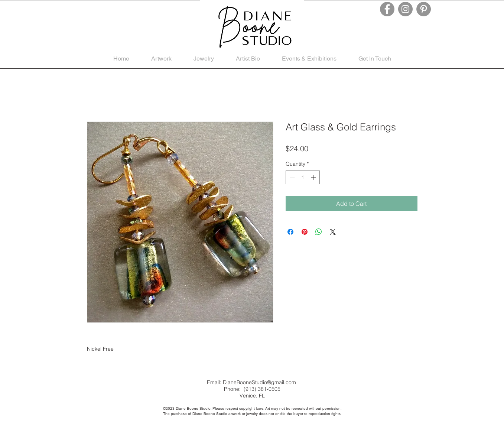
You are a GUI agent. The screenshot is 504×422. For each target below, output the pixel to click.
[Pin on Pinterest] (305, 232)
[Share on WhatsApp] (319, 232)
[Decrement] (291, 177)
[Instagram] (405, 9)
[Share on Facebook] (290, 232)
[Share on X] (333, 232)
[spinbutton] (303, 177)
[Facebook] (387, 9)
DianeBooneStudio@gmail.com (259, 382)
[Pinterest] (424, 9)
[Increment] (314, 177)
